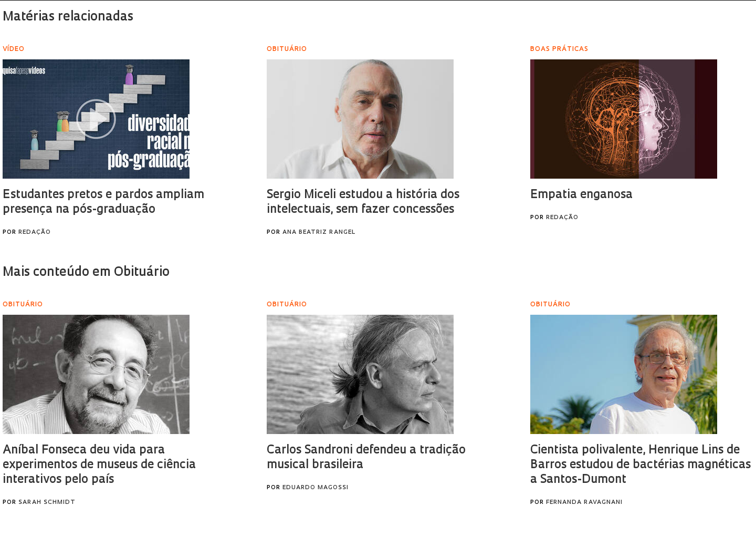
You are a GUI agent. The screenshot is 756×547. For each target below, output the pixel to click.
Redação (35, 233)
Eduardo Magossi (316, 488)
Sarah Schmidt (47, 503)
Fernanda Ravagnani (584, 503)
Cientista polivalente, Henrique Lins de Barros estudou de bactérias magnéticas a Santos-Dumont (640, 465)
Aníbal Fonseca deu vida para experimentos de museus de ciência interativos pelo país (99, 465)
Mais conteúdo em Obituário (87, 273)
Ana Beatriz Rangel (319, 233)
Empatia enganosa (581, 195)
